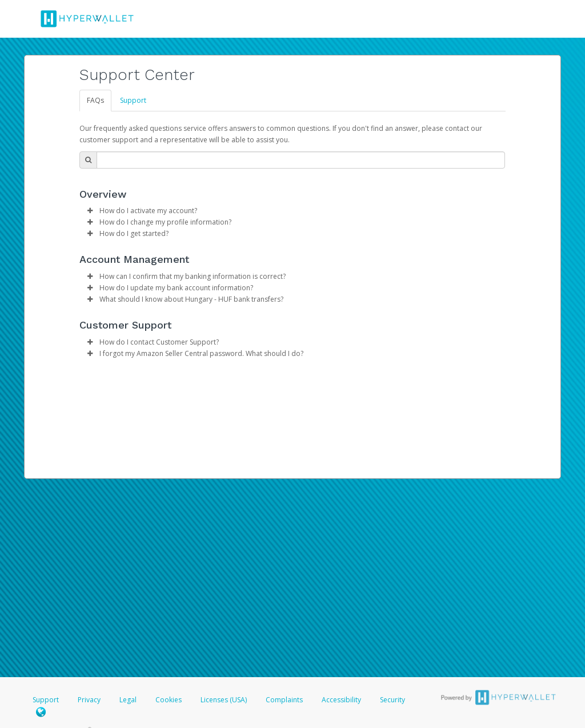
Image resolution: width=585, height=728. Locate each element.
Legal (128, 700)
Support (133, 100)
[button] (90, 211)
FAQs (95, 100)
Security (392, 700)
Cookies (169, 700)
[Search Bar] (301, 160)
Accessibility (341, 700)
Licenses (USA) (225, 700)
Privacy (89, 700)
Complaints (285, 700)
